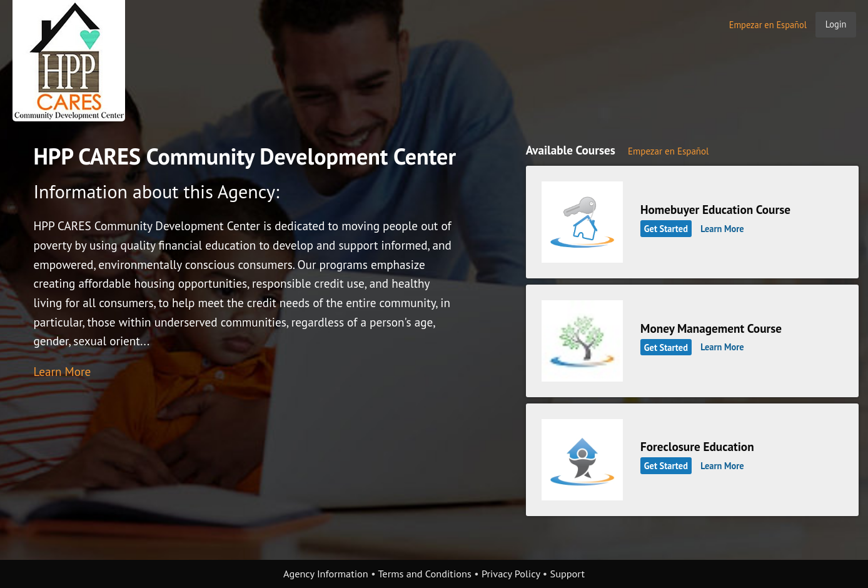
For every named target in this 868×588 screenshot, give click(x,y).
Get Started (666, 229)
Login (836, 24)
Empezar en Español (768, 25)
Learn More (62, 371)
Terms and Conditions (424, 574)
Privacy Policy (511, 574)
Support (568, 574)
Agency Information (326, 574)
